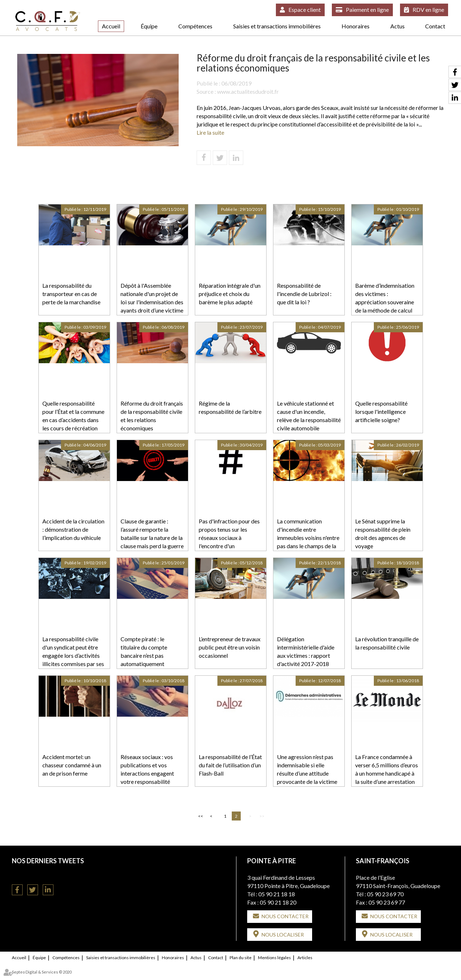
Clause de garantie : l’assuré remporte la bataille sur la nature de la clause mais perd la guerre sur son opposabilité (152, 537)
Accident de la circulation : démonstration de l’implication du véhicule (73, 529)
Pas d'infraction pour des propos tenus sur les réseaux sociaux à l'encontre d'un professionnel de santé (229, 537)
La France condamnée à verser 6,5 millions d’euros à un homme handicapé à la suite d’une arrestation (387, 769)
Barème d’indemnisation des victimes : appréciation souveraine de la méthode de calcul (385, 298)
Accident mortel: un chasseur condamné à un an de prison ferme (72, 765)
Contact (435, 26)
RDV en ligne (428, 10)
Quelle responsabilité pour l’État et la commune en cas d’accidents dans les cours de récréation (73, 416)
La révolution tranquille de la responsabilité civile (387, 643)
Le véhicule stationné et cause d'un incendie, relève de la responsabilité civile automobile (309, 416)
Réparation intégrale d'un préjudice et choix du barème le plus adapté (230, 294)
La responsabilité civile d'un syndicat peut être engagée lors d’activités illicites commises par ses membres (73, 655)
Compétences (195, 26)
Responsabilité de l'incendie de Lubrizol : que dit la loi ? (304, 294)
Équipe (149, 26)
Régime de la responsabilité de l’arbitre (230, 407)
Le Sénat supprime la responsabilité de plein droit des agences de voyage (383, 533)
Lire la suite (210, 132)
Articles (305, 958)
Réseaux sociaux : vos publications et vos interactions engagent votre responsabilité (147, 769)
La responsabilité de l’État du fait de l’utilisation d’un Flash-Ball (230, 765)
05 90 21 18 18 (277, 894)
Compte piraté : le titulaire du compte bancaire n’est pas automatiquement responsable (144, 655)
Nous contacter (285, 916)
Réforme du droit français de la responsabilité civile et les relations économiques (152, 416)
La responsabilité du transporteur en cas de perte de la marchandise (71, 294)
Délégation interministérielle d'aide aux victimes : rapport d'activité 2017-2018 (306, 651)
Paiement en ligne (367, 10)
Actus (398, 26)
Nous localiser (283, 935)
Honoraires (356, 26)
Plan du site (241, 958)
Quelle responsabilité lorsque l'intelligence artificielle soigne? (381, 412)
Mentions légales (274, 958)
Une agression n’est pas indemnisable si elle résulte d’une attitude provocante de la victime (307, 769)
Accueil (111, 26)
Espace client (305, 10)
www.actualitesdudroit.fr (248, 91)
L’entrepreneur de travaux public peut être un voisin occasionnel (230, 647)
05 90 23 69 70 (385, 894)
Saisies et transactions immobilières (277, 26)
